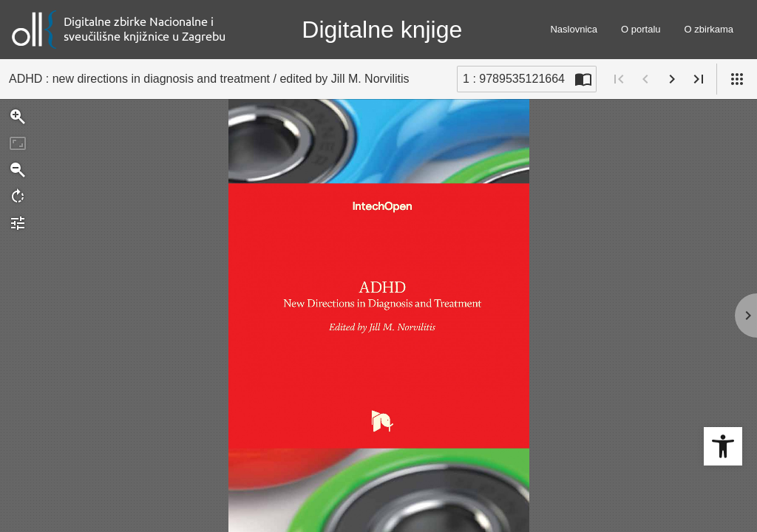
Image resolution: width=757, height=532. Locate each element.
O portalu (641, 29)
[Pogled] (737, 79)
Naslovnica (574, 29)
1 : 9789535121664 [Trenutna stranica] (514, 79)
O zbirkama (709, 29)
